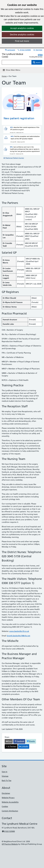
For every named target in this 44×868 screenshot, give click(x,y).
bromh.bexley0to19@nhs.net (19, 636)
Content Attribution (10, 811)
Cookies (5, 806)
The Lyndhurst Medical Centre (12, 55)
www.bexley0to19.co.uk (19, 631)
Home (4, 76)
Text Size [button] (38, 50)
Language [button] (10, 50)
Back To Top (7, 781)
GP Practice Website (10, 844)
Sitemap (5, 776)
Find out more (22, 41)
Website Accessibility (10, 802)
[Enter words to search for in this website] (17, 62)
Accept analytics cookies (22, 28)
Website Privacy (8, 798)
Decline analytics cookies (22, 35)
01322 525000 (24, 50)
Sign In (5, 772)
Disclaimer (6, 793)
